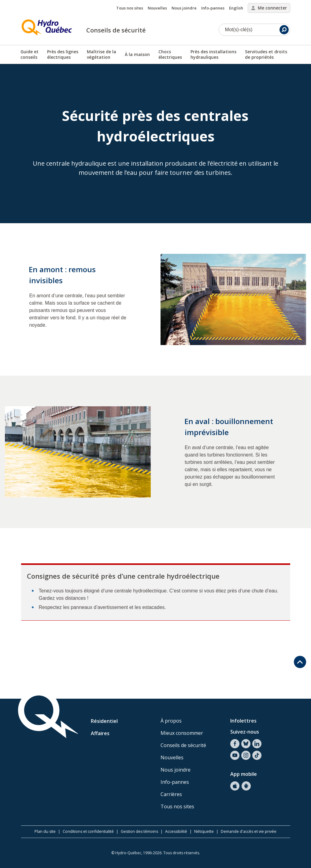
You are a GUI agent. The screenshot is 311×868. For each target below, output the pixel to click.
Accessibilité (176, 831)
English (236, 8)
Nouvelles (157, 8)
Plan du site (45, 831)
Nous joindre (184, 8)
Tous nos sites (130, 8)
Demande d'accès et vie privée (249, 831)
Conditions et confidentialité (88, 831)
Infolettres (243, 721)
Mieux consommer (182, 733)
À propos (171, 721)
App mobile (244, 774)
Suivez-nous (245, 732)
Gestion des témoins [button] (139, 831)
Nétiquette (204, 831)
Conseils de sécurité (116, 30)
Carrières (171, 794)
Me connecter (269, 8)
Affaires (100, 733)
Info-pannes (213, 8)
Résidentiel (104, 721)
